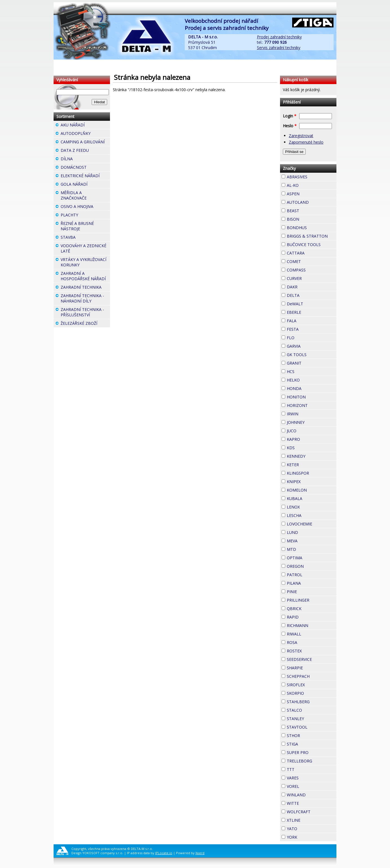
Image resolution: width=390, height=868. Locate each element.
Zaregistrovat (301, 136)
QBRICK (312, 608)
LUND (308, 532)
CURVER (312, 278)
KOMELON (312, 490)
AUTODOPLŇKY (85, 134)
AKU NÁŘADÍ (85, 126)
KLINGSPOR (312, 473)
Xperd (200, 853)
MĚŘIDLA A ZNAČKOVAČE (85, 196)
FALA (307, 320)
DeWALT (312, 304)
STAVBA (85, 238)
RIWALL (311, 633)
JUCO (307, 430)
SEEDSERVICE (312, 659)
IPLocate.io (164, 853)
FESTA (309, 328)
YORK (307, 836)
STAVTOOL (312, 727)
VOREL (309, 786)
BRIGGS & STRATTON (312, 236)
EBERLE (311, 312)
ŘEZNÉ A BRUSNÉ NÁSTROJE (85, 227)
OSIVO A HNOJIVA (85, 207)
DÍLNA (83, 159)
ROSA (307, 642)
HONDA (312, 388)
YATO (307, 828)
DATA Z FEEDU (85, 151)
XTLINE (310, 819)
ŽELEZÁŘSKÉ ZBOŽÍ (85, 324)
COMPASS (312, 270)
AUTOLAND (312, 202)
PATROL (312, 575)
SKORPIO (312, 693)
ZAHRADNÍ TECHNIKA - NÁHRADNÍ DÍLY (85, 299)
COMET (311, 261)
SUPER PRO (312, 752)
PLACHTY (85, 216)
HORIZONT (312, 405)
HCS (305, 371)
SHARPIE (312, 668)
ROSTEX (312, 651)
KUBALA (312, 498)
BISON (309, 218)
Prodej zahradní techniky (279, 37)
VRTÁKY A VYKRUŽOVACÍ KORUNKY (85, 263)
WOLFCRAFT (312, 812)
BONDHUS (312, 228)
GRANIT (312, 362)
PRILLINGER (312, 600)
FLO (305, 337)
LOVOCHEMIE (312, 524)
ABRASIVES (312, 177)
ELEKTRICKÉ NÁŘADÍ (85, 176)
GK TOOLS (312, 355)
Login (290, 116)
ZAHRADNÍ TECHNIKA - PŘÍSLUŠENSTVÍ (85, 313)
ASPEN (310, 193)
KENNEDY (312, 456)
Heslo (290, 126)
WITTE (309, 803)
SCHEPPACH (312, 676)
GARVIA (311, 345)
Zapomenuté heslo (306, 142)
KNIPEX (311, 481)
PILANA (311, 582)
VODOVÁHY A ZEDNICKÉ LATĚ (85, 249)
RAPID (309, 616)
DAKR (308, 286)
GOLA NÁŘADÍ (85, 185)
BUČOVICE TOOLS (312, 245)
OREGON (312, 566)
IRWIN (309, 413)
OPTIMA (312, 558)
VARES (309, 777)
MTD (306, 549)
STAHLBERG (312, 702)
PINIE (307, 591)
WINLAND (312, 795)
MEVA (308, 540)
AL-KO (309, 185)
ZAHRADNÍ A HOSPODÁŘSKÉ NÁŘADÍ (85, 277)
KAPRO (310, 439)
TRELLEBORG (312, 761)
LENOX (310, 506)
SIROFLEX (312, 685)
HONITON (312, 397)
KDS (305, 447)
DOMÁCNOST (85, 168)
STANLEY (312, 719)
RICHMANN (312, 625)
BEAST (309, 210)
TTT (305, 769)
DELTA (310, 295)
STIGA (308, 743)
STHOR (310, 735)
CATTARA (312, 253)
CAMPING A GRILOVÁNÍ (85, 143)
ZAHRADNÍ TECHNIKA (85, 288)
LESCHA (312, 515)
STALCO (312, 710)
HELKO (310, 379)
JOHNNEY (312, 422)
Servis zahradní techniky (279, 48)
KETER (309, 464)
